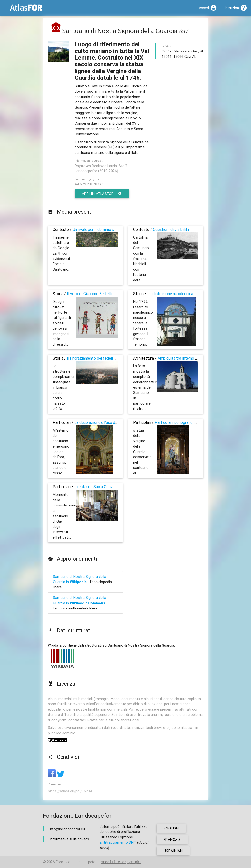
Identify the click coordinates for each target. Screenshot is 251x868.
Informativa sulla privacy (69, 839)
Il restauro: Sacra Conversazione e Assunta (111, 487)
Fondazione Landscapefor (76, 862)
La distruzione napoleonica (170, 294)
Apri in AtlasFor (102, 194)
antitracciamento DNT (118, 842)
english (171, 828)
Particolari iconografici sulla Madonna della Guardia (198, 422)
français (172, 839)
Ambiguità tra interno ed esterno (185, 358)
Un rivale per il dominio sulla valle (101, 229)
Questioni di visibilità (171, 229)
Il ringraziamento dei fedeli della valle (99, 358)
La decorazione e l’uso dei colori (101, 422)
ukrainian (173, 851)
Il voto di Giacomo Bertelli (89, 294)
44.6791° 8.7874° (89, 184)
